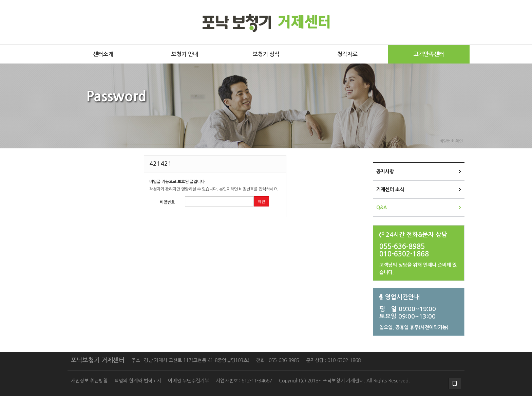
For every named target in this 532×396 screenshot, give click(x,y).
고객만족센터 (429, 54)
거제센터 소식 (390, 190)
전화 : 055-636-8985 (278, 360)
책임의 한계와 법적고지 (138, 381)
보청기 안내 (185, 54)
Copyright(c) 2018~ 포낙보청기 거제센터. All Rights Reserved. (344, 381)
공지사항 (385, 172)
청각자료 (347, 54)
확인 (261, 201)
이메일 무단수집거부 (188, 381)
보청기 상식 (266, 54)
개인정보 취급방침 (89, 381)
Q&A (382, 208)
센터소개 (103, 54)
